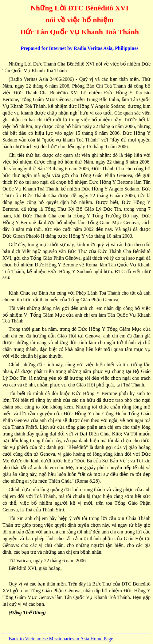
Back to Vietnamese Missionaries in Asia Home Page (61, 639)
